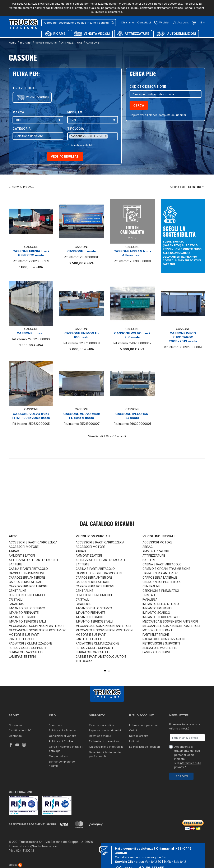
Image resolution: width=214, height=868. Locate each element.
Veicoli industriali (37, 97)
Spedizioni (56, 725)
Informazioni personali (144, 725)
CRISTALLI (16, 599)
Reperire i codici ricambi (105, 730)
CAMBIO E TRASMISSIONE (27, 573)
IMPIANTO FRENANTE (24, 613)
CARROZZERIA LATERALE (26, 582)
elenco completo (160, 115)
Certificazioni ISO (20, 730)
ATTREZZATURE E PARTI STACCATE (34, 560)
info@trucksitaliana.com (41, 846)
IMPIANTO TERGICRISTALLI (27, 621)
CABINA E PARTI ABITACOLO (28, 569)
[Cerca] (79, 23)
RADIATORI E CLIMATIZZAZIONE (31, 643)
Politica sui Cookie (61, 741)
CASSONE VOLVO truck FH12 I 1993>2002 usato (31, 416)
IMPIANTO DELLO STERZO (27, 608)
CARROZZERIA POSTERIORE (28, 586)
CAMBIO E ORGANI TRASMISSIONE (99, 573)
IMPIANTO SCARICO (23, 617)
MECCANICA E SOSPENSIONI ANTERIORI (36, 626)
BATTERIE (16, 564)
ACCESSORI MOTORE (24, 547)
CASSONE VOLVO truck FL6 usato (132, 335)
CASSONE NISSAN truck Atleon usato (132, 253)
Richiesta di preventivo (104, 741)
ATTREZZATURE (154, 555)
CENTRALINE (18, 591)
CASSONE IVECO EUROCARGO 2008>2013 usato (183, 337)
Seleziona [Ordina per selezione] (196, 187)
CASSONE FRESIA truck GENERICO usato (31, 253)
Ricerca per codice (102, 725)
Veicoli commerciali (93, 536)
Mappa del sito (59, 756)
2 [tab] (109, 671)
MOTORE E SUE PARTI (24, 635)
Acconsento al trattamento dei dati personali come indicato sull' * (188, 757)
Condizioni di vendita (63, 736)
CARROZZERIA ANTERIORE (27, 577)
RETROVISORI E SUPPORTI (27, 648)
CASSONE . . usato (82, 251)
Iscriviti (181, 776)
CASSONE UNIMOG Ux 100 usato (82, 335)
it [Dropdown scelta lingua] (202, 22)
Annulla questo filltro (83, 145)
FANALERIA (16, 604)
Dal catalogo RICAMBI (107, 524)
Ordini (133, 730)
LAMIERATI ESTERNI (22, 657)
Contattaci (144, 22)
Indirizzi (134, 741)
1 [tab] (105, 671)
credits (15, 865)
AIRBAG (14, 551)
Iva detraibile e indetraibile (106, 747)
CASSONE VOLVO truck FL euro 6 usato (82, 416)
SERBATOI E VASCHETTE (26, 652)
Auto (13, 536)
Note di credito (139, 736)
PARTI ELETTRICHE (22, 639)
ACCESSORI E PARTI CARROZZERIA (33, 542)
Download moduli (100, 736)
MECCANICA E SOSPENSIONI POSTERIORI (38, 630)
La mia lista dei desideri (145, 747)
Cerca (139, 105)
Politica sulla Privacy (62, 730)
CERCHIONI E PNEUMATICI (27, 595)
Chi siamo (127, 22)
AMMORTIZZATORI (22, 555)
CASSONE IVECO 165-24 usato (132, 416)
